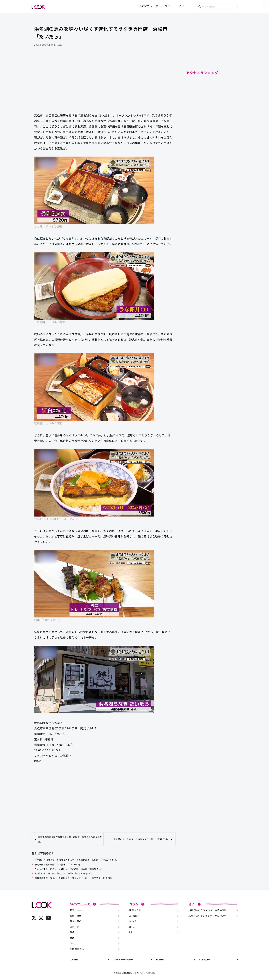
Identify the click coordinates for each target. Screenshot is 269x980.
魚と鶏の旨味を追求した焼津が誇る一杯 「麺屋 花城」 (141, 839)
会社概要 (74, 959)
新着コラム (135, 910)
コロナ (73, 943)
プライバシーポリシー (123, 959)
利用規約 (160, 959)
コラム (168, 6)
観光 (132, 927)
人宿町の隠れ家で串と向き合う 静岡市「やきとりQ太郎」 (64, 873)
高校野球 (134, 916)
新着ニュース (77, 910)
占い (182, 6)
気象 (72, 932)
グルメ (133, 921)
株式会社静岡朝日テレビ (126, 973)
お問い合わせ (205, 959)
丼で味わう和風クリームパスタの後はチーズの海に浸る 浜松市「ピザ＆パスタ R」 (76, 860)
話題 (72, 938)
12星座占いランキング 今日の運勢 (207, 910)
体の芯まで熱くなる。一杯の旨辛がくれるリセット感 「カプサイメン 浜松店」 (75, 878)
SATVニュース (149, 6)
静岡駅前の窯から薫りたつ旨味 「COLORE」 (58, 864)
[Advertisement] (104, 83)
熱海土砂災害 (77, 949)
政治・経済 (76, 916)
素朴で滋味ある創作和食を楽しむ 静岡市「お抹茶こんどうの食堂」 (70, 839)
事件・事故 (76, 921)
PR (131, 932)
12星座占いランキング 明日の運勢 (207, 916)
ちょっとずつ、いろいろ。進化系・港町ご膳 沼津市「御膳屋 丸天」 (69, 869)
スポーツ (75, 927)
